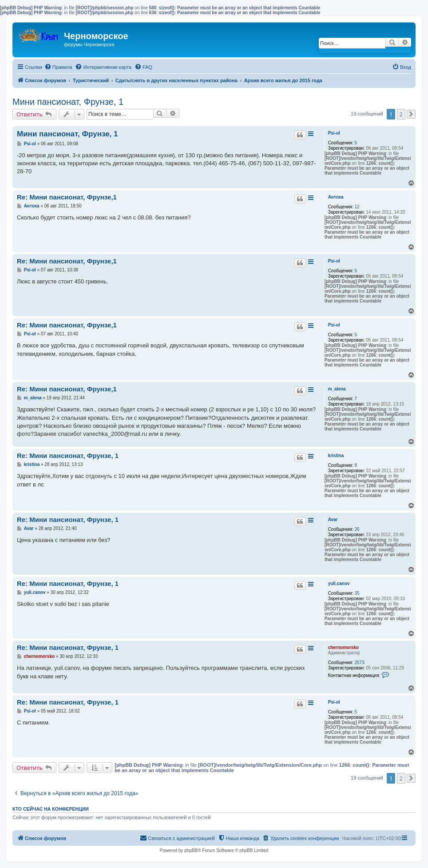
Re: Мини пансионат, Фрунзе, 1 (68, 456)
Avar (333, 520)
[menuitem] (58, 67)
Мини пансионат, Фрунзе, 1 (68, 102)
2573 (359, 663)
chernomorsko (343, 647)
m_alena (337, 389)
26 (357, 529)
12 (357, 207)
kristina (336, 456)
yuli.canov (339, 583)
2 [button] (401, 114)
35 (357, 593)
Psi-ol (334, 133)
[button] (411, 114)
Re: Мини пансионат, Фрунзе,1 (67, 197)
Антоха (336, 197)
